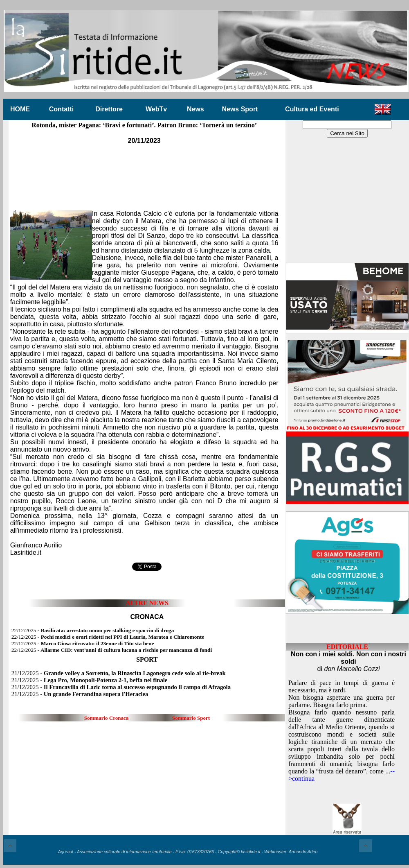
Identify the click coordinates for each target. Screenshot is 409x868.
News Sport (240, 109)
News (196, 109)
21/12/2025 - (119, 673)
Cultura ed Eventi (312, 109)
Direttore (109, 109)
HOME (20, 109)
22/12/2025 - (93, 630)
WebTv (156, 109)
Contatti (61, 109)
